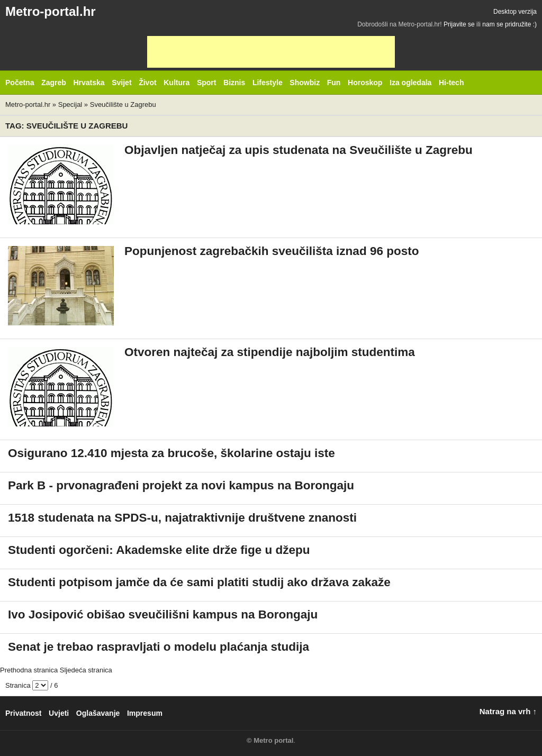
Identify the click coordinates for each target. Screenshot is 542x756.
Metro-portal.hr (51, 11)
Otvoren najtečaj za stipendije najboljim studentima (270, 352)
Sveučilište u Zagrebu (123, 104)
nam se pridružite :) (509, 24)
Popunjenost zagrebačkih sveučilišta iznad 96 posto (272, 251)
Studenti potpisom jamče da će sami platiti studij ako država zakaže (199, 582)
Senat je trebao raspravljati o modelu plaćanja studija (159, 647)
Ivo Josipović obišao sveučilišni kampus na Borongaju (163, 614)
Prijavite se (459, 24)
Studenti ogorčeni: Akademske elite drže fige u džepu (159, 550)
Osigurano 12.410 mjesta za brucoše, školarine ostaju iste (171, 453)
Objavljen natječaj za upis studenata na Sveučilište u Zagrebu (299, 150)
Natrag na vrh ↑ (508, 711)
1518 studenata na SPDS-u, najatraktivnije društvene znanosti (182, 518)
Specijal (70, 104)
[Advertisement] (271, 52)
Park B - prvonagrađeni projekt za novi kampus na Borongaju (181, 485)
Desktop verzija (515, 12)
